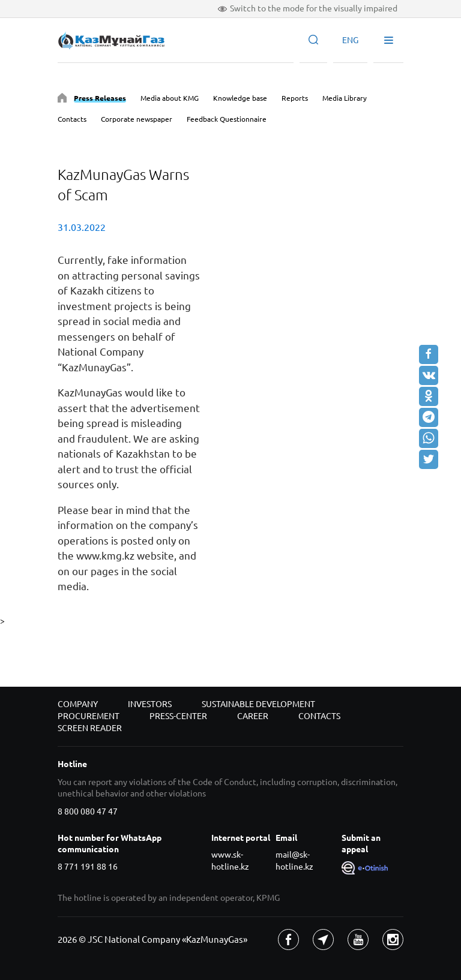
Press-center (178, 716)
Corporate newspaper (137, 119)
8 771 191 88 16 (88, 867)
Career (253, 716)
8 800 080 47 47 (88, 811)
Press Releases (100, 98)
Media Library (345, 98)
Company (78, 704)
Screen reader (90, 728)
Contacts (72, 119)
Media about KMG (170, 98)
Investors (150, 704)
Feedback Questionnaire (227, 119)
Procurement (89, 716)
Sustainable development (258, 704)
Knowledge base (240, 98)
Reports (295, 98)
